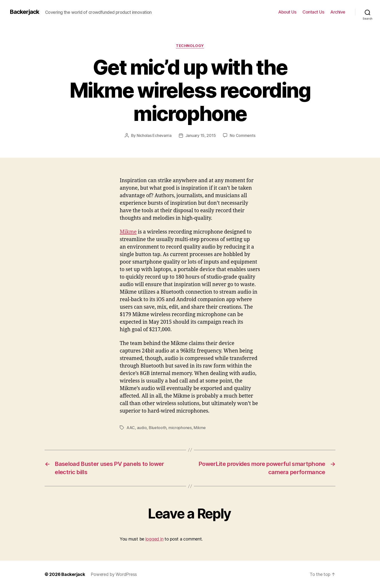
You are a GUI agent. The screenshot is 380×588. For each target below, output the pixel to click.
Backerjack (24, 12)
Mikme (128, 232)
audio (142, 428)
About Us (287, 12)
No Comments (242, 135)
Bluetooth (158, 428)
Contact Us (313, 12)
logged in (154, 539)
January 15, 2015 (201, 135)
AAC (131, 428)
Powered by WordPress (114, 574)
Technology (190, 46)
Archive (338, 12)
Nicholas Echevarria (154, 135)
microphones (180, 428)
